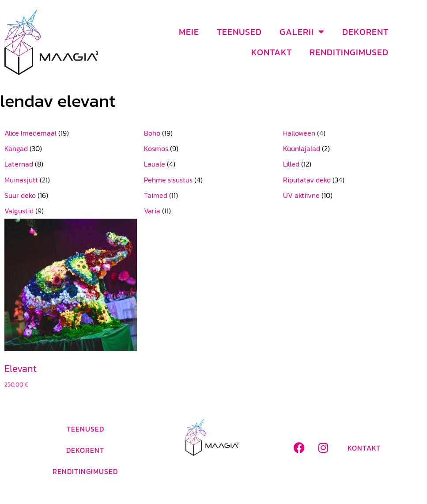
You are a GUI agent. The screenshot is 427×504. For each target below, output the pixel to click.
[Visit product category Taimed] (214, 195)
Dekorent (365, 32)
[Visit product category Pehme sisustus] (214, 180)
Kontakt (272, 52)
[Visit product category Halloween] (353, 133)
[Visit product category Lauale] (214, 164)
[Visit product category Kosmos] (214, 149)
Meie (189, 32)
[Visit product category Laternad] (74, 164)
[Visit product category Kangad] (74, 149)
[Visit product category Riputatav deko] (353, 180)
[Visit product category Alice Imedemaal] (74, 133)
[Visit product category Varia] (214, 211)
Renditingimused (349, 52)
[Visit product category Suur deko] (74, 195)
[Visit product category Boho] (214, 133)
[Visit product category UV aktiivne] (353, 195)
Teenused (239, 32)
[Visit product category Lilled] (353, 164)
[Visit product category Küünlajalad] (353, 149)
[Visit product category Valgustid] (74, 211)
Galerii (302, 32)
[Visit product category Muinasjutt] (74, 180)
